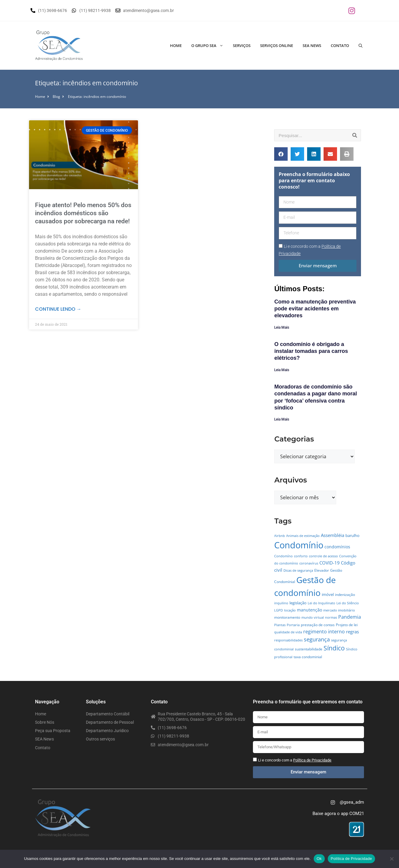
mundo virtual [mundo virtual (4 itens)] (313, 617)
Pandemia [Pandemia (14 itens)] (350, 617)
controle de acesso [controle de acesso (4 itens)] (323, 556)
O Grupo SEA (210, 45)
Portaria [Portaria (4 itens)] (293, 625)
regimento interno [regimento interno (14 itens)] (324, 631)
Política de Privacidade (351, 859)
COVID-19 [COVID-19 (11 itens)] (330, 563)
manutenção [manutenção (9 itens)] (310, 610)
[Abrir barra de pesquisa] (361, 45)
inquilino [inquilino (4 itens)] (281, 603)
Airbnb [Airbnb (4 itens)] (280, 536)
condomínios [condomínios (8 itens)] (337, 547)
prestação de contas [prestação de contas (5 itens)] (318, 625)
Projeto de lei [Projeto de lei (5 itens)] (347, 625)
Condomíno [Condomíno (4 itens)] (283, 556)
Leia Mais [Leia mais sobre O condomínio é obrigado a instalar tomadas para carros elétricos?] (282, 370)
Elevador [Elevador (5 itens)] (322, 570)
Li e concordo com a (295, 760)
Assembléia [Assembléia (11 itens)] (333, 535)
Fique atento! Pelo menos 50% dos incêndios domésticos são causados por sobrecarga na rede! (83, 213)
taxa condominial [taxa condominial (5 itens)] (308, 657)
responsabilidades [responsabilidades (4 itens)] (288, 640)
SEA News (312, 45)
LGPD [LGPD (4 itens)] (279, 610)
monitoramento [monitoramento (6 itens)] (287, 617)
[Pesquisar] (355, 135)
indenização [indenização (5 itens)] (345, 595)
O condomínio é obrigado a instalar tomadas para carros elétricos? (311, 351)
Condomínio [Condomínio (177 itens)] (299, 545)
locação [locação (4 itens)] (290, 610)
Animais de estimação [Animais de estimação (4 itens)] (303, 536)
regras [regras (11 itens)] (352, 632)
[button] (281, 154)
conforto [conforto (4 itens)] (301, 556)
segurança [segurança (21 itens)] (317, 639)
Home (176, 45)
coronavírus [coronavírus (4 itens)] (309, 563)
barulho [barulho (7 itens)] (352, 535)
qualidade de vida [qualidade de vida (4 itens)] (288, 632)
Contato (340, 45)
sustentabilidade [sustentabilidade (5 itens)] (309, 649)
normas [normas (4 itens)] (331, 617)
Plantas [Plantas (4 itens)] (280, 625)
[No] (392, 859)
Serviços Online (277, 45)
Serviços (242, 45)
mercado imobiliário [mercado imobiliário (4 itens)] (339, 610)
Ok (319, 859)
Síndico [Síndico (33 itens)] (334, 648)
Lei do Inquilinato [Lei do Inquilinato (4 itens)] (321, 603)
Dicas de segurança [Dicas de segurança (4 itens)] (298, 570)
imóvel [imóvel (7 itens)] (328, 594)
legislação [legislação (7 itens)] (298, 603)
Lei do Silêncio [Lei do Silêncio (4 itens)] (348, 603)
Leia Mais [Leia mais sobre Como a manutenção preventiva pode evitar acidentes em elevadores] (282, 327)
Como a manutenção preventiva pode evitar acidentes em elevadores (315, 309)
